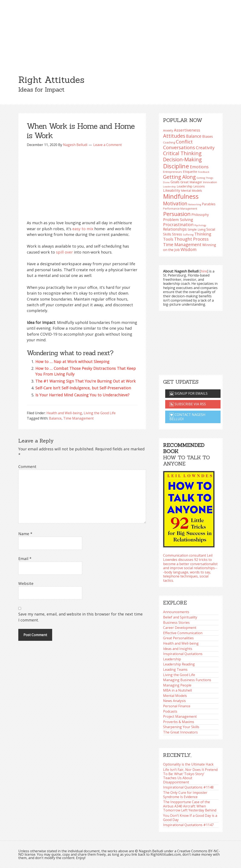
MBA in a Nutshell (177, 690)
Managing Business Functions (187, 680)
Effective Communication (183, 633)
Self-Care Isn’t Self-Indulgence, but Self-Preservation (83, 388)
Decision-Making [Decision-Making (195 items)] (182, 159)
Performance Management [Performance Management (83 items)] (180, 209)
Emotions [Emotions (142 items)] (199, 167)
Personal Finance (177, 706)
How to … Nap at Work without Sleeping (72, 362)
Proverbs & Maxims (179, 722)
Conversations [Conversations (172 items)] (179, 147)
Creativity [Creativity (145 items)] (205, 148)
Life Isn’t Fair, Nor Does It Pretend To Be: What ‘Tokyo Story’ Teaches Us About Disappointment (190, 776)
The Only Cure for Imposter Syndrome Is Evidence (185, 795)
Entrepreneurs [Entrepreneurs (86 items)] (173, 172)
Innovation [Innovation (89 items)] (210, 182)
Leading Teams (175, 669)
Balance (55, 418)
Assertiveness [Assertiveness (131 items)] (187, 130)
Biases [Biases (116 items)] (208, 136)
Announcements (176, 612)
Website (26, 583)
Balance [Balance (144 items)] (194, 136)
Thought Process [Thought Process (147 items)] (191, 239)
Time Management (78, 418)
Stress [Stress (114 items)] (177, 234)
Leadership (172, 659)
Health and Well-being (64, 413)
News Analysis (174, 701)
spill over (64, 252)
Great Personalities (178, 638)
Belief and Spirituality (180, 617)
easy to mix (83, 229)
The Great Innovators (180, 732)
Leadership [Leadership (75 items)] (169, 187)
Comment (27, 467)
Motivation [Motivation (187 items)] (175, 203)
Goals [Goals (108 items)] (175, 182)
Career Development (180, 628)
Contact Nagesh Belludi (187, 417)
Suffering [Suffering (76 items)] (188, 235)
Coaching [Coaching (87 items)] (169, 142)
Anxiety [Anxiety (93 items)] (168, 130)
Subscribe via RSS (188, 404)
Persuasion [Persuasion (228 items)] (177, 214)
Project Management (180, 716)
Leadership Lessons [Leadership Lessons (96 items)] (191, 186)
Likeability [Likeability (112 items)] (172, 190)
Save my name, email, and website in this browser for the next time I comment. (80, 617)
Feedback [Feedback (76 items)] (204, 172)
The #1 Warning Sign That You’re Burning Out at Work (85, 381)
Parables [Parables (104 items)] (209, 204)
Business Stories (176, 623)
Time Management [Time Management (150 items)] (182, 244)
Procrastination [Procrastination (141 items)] (178, 225)
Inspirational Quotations (183, 654)
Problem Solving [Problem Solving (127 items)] (178, 220)
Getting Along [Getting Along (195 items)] (179, 177)
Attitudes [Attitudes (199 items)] (174, 136)
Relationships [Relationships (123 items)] (175, 229)
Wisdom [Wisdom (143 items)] (189, 249)
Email (25, 559)
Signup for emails (189, 393)
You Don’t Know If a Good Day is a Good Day (190, 818)
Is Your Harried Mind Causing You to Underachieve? (82, 395)
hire (204, 271)
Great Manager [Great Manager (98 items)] (191, 182)
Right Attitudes (51, 80)
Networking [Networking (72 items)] (195, 204)
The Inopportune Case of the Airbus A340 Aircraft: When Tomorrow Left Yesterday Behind (190, 806)
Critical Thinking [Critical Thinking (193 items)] (182, 153)
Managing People (177, 685)
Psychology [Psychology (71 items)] (200, 225)
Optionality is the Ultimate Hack (188, 764)
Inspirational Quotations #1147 (188, 825)
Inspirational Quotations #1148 (188, 787)
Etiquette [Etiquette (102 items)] (190, 172)
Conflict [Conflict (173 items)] (184, 142)
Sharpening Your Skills (181, 727)
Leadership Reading (179, 664)
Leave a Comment (108, 145)
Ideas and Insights (178, 649)
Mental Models (175, 696)
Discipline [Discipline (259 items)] (176, 166)
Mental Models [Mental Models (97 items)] (192, 190)
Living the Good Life (100, 413)
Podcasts (170, 711)
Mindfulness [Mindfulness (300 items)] (181, 196)
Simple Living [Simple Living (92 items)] (197, 229)
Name (25, 534)
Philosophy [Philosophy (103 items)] (200, 215)
